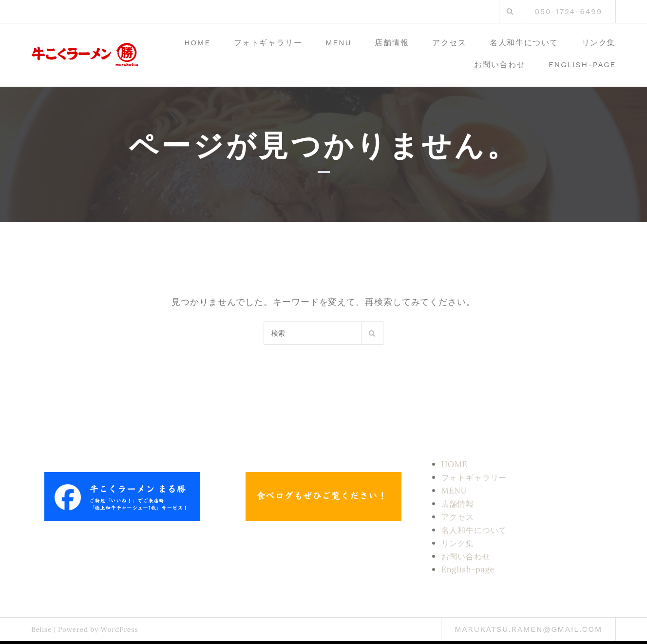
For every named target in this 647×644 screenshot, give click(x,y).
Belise (41, 629)
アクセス (449, 43)
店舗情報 (392, 43)
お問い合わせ (500, 65)
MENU (338, 43)
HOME (197, 43)
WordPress (119, 629)
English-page (582, 65)
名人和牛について (524, 43)
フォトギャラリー (268, 43)
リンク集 (599, 43)
